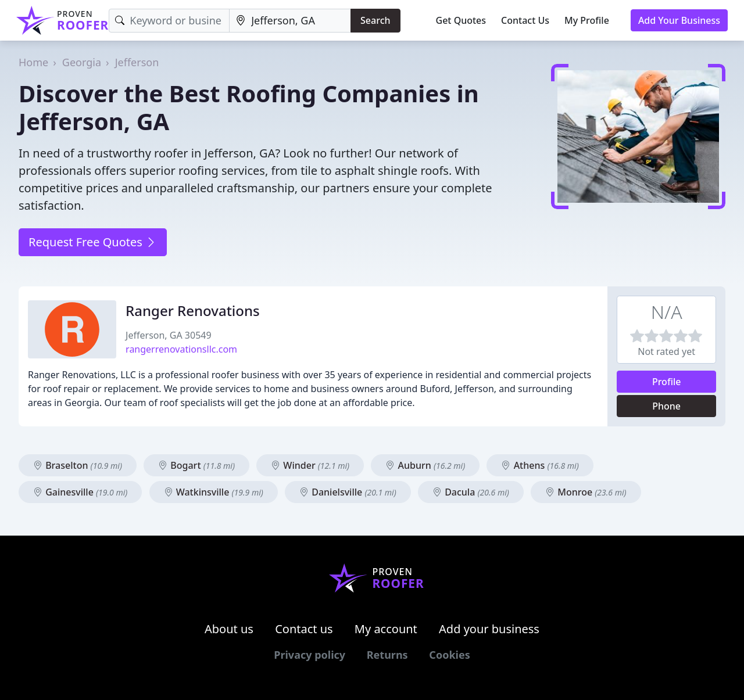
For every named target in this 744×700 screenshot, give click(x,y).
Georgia (82, 62)
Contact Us (525, 20)
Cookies (449, 655)
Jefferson (137, 62)
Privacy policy (310, 655)
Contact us (304, 629)
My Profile (587, 20)
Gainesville (80, 492)
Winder (310, 465)
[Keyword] (169, 21)
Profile (667, 382)
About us (229, 629)
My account (386, 629)
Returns (387, 655)
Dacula (471, 492)
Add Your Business (679, 20)
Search (375, 20)
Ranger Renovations (193, 310)
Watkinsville (214, 492)
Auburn (425, 465)
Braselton (78, 465)
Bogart (196, 465)
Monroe (586, 492)
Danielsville (348, 492)
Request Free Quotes (93, 242)
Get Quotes (461, 20)
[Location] (290, 21)
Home (33, 62)
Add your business (489, 629)
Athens (540, 465)
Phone (666, 406)
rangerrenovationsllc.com (181, 349)
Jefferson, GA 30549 (169, 335)
